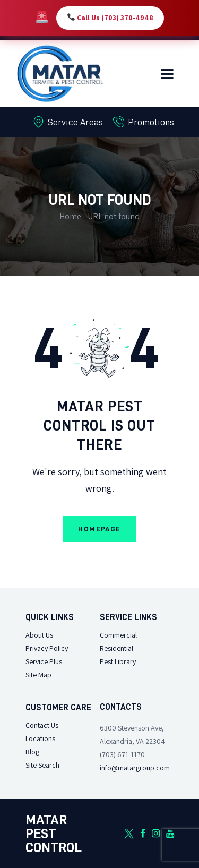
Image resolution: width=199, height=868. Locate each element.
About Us (39, 635)
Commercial (118, 635)
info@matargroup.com (135, 768)
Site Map (38, 675)
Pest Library (118, 662)
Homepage (99, 529)
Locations (40, 739)
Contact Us (42, 725)
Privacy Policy (47, 648)
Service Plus (44, 662)
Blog (32, 752)
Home (70, 216)
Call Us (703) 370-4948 (110, 18)
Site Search (42, 765)
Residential (116, 648)
